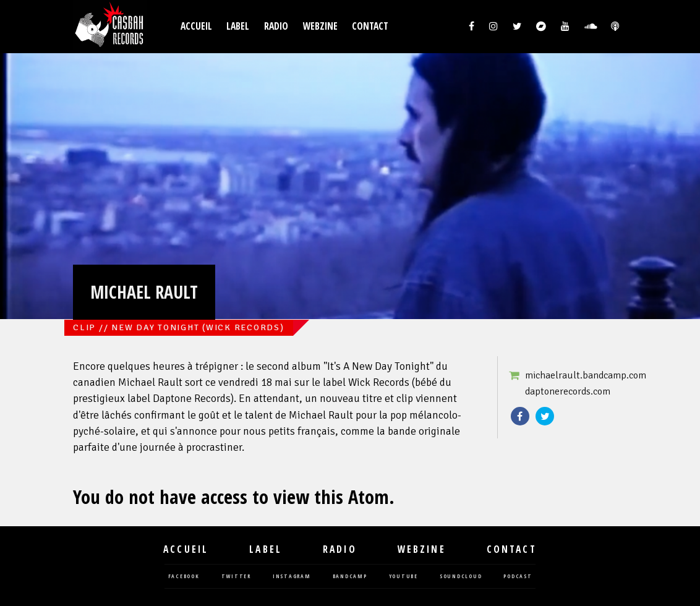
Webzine (320, 26)
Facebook (520, 416)
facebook (184, 577)
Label (238, 26)
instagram (292, 577)
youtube (403, 577)
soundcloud (461, 577)
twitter (236, 577)
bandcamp (350, 577)
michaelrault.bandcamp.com (586, 375)
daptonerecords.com (568, 391)
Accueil (196, 26)
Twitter (545, 416)
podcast (518, 577)
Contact (370, 26)
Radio (276, 26)
